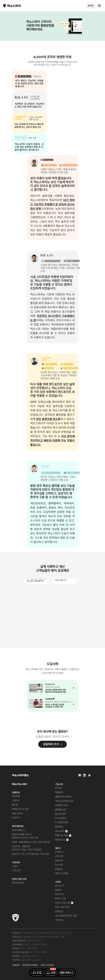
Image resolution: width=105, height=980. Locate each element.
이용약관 (16, 965)
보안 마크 (59, 894)
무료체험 (16, 796)
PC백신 (59, 788)
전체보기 (59, 852)
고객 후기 (16, 871)
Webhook (62, 840)
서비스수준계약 (47, 965)
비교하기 (16, 818)
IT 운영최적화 (62, 822)
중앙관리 (59, 827)
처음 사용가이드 (63, 907)
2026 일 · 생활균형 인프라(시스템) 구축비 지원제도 (27, 848)
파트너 (67, 973)
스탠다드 (16, 801)
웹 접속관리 (61, 814)
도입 (37, 973)
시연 (51, 973)
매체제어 (59, 792)
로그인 (91, 6)
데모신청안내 (18, 883)
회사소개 (59, 886)
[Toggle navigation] (98, 6)
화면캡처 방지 (62, 805)
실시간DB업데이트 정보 (66, 916)
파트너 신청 (61, 899)
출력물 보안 (61, 810)
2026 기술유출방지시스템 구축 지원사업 (31, 842)
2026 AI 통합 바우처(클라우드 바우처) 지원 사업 (25, 836)
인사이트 (59, 865)
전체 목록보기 (18, 830)
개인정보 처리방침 (30, 965)
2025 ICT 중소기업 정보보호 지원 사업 (30, 854)
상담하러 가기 (52, 744)
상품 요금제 (17, 813)
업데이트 (59, 861)
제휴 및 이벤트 (62, 873)
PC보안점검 (61, 818)
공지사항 (59, 856)
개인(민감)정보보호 (64, 801)
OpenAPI (61, 831)
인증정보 (59, 911)
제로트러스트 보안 (20, 809)
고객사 (15, 866)
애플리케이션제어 (63, 797)
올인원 (15, 805)
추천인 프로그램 (64, 903)
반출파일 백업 (63, 835)
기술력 (58, 890)
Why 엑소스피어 (19, 784)
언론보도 (59, 869)
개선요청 (59, 920)
